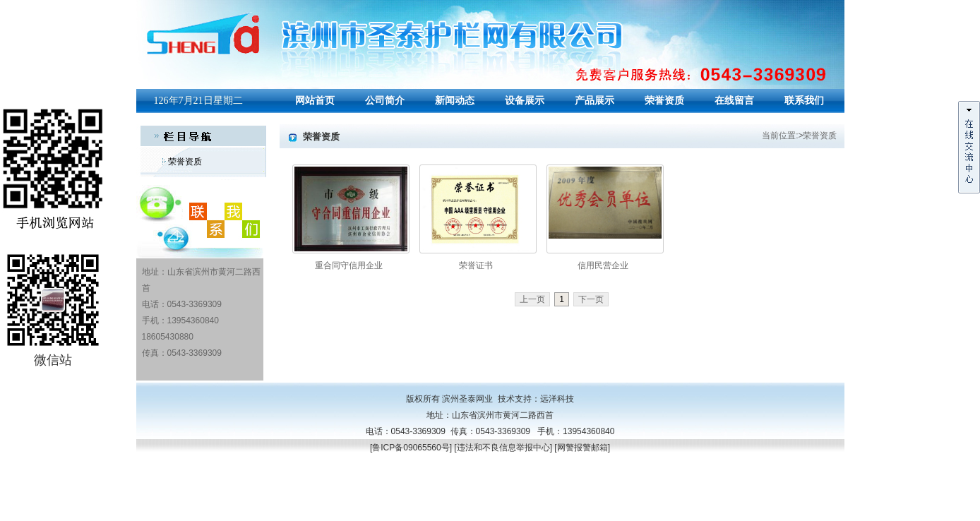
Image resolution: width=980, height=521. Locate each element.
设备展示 (525, 101)
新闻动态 (455, 101)
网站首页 (315, 101)
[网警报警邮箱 (581, 448)
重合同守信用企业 (349, 265)
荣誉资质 (664, 101)
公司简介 (385, 101)
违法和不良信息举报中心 (503, 448)
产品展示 (594, 101)
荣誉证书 (476, 265)
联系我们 (804, 101)
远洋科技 (557, 399)
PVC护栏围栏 (238, 513)
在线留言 (734, 101)
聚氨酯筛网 (157, 513)
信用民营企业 (603, 265)
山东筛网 (196, 513)
